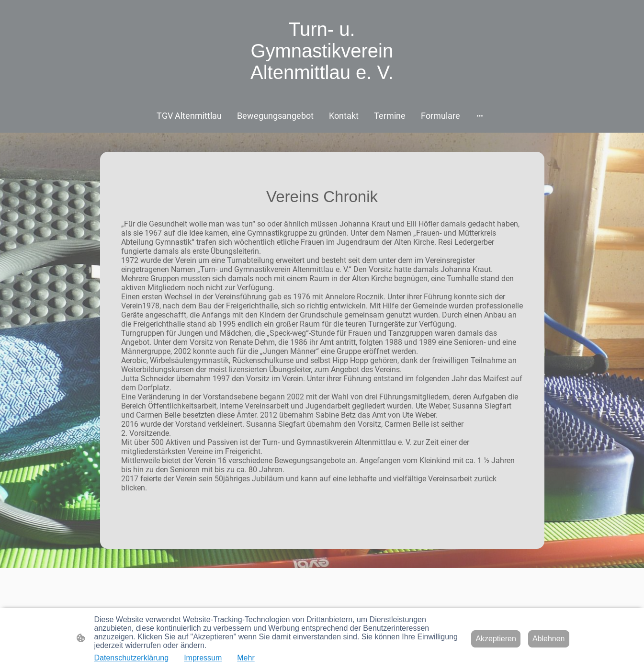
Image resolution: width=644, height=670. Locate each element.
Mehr (246, 658)
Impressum (203, 658)
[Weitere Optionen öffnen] (480, 116)
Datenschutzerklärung (132, 658)
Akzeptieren (496, 639)
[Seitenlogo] (322, 94)
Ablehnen (549, 639)
